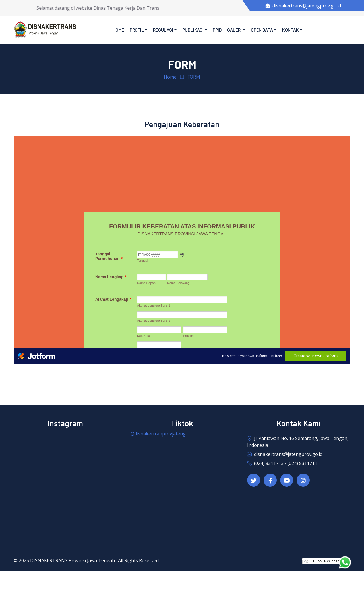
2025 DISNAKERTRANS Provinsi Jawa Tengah (67, 560)
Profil (137, 30)
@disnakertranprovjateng (158, 434)
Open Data (262, 30)
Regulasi (163, 30)
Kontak (290, 30)
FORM (194, 77)
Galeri (234, 30)
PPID (217, 30)
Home (118, 30)
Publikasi (193, 30)
